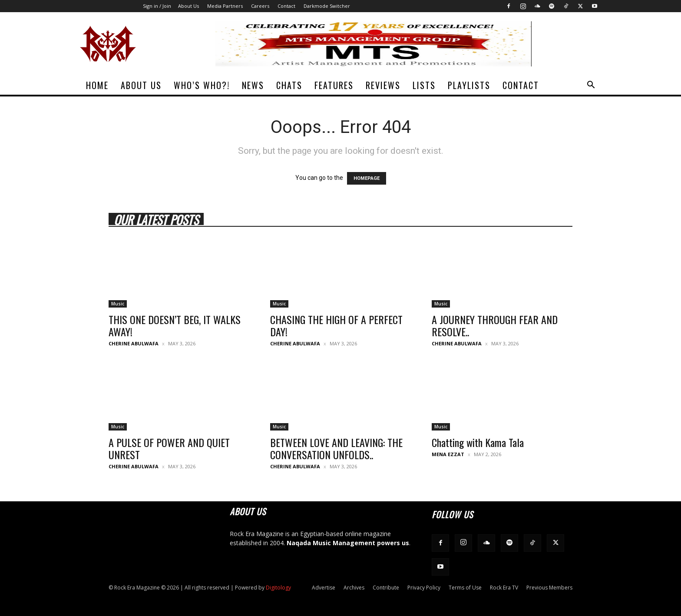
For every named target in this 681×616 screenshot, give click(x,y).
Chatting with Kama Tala (478, 442)
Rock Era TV (504, 588)
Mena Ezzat (448, 454)
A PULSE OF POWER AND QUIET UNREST (169, 448)
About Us (188, 6)
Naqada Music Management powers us (348, 543)
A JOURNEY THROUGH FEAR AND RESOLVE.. (495, 325)
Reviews (383, 85)
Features (334, 85)
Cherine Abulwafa (134, 343)
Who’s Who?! (202, 85)
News (253, 85)
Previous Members (549, 588)
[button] (591, 86)
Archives (354, 588)
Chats (289, 85)
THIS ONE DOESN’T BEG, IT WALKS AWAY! (175, 325)
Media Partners (225, 6)
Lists (424, 85)
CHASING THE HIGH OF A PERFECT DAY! (336, 325)
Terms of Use (465, 588)
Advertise (324, 588)
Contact (286, 6)
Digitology (278, 588)
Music (118, 304)
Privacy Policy (424, 588)
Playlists (469, 85)
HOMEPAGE (367, 178)
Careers (260, 6)
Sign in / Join (157, 6)
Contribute (386, 588)
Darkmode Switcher (327, 6)
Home (97, 85)
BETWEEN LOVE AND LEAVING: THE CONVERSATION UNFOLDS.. (336, 448)
